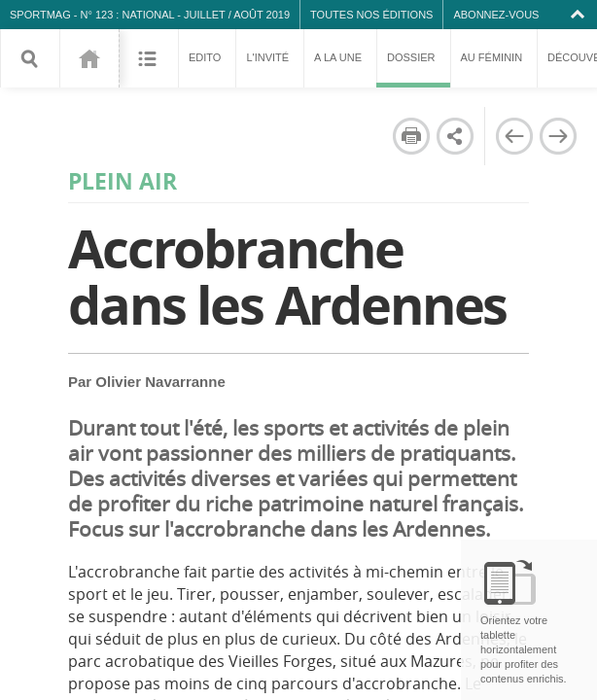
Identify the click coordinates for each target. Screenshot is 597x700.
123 (89, 58)
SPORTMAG (40, 15)
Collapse (580, 15)
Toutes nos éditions (371, 15)
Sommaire (148, 58)
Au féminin (492, 57)
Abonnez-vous (496, 15)
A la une (338, 57)
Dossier (413, 70)
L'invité (267, 57)
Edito (205, 57)
